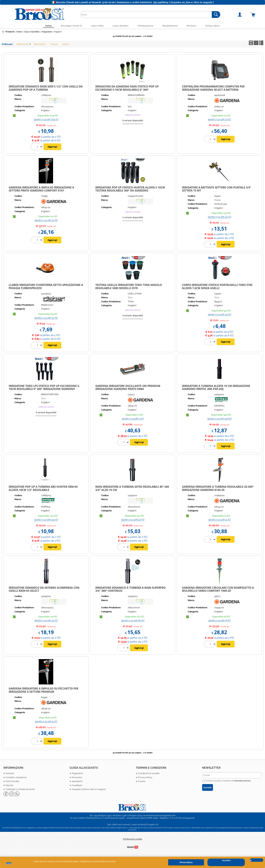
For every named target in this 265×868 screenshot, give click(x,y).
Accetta (226, 860)
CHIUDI (257, 860)
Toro (130, 298)
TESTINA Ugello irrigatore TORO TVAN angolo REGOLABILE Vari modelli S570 (129, 287)
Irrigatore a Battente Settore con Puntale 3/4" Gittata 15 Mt (217, 190)
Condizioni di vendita (149, 774)
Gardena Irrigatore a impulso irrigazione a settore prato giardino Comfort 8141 (41, 190)
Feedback (77, 786)
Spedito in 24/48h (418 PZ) (219, 419)
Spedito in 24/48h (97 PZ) (133, 520)
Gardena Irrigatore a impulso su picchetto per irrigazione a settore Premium (44, 691)
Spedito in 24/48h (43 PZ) (219, 315)
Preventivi (77, 778)
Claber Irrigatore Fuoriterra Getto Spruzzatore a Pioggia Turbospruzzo (46, 287)
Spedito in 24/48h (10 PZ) (219, 120)
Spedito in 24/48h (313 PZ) (46, 520)
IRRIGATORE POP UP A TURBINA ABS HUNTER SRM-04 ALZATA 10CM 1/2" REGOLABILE (43, 489)
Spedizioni (77, 782)
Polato (218, 201)
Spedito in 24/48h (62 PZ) (133, 621)
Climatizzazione (146, 26)
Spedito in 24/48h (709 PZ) (46, 120)
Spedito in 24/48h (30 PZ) (46, 621)
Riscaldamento (172, 26)
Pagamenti (77, 774)
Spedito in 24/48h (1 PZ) (133, 419)
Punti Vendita (12, 782)
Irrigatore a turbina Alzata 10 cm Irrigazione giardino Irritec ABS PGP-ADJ (216, 388)
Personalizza (186, 862)
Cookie (9, 863)
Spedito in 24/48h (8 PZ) (219, 621)
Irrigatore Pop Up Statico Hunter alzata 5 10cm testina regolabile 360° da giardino (130, 190)
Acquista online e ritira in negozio (89, 790)
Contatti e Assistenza (16, 778)
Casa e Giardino (120, 26)
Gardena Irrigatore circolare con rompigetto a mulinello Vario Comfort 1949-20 (218, 590)
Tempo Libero (216, 26)
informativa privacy (243, 781)
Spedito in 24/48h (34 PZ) (219, 218)
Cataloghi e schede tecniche (20, 790)
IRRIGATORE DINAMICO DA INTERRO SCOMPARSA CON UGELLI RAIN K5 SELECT (44, 590)
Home (45, 26)
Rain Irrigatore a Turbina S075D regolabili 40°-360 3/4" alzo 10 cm (132, 489)
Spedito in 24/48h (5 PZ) (219, 520)
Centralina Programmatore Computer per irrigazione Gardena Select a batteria (213, 89)
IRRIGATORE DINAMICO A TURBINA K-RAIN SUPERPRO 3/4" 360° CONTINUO (130, 590)
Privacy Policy (145, 778)
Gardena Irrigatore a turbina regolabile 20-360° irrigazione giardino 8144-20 (218, 489)
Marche (9, 786)
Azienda (10, 774)
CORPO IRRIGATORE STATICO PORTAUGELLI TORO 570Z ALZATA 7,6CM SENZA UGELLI (217, 287)
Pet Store (194, 26)
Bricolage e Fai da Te (69, 26)
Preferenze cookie (133, 840)
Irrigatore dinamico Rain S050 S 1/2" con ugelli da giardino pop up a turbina (46, 89)
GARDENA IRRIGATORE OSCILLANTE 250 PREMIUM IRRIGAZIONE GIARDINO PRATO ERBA (128, 388)
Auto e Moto (96, 26)
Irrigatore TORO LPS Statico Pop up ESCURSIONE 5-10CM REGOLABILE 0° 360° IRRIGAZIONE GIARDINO (44, 388)
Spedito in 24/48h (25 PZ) (46, 318)
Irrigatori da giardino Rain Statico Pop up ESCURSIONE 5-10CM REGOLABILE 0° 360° (127, 89)
